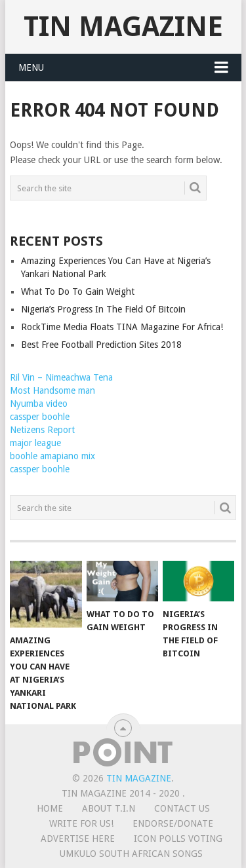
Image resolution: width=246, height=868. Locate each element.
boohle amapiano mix (52, 456)
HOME (50, 808)
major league (35, 443)
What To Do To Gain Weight (78, 292)
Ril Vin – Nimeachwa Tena (61, 377)
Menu (31, 67)
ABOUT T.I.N (109, 808)
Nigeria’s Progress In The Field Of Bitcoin (103, 309)
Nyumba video (39, 404)
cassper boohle (40, 417)
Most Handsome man (52, 390)
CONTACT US (182, 808)
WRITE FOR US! (81, 823)
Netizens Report (42, 430)
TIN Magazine (123, 27)
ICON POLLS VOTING (178, 839)
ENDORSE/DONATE (173, 823)
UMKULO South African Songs (131, 854)
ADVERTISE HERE (78, 839)
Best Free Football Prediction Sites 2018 (101, 345)
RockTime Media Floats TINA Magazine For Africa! (122, 327)
